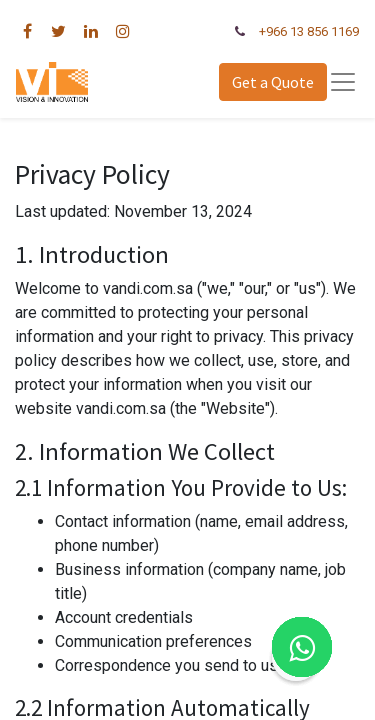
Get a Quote (273, 82)
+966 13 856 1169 (309, 31)
